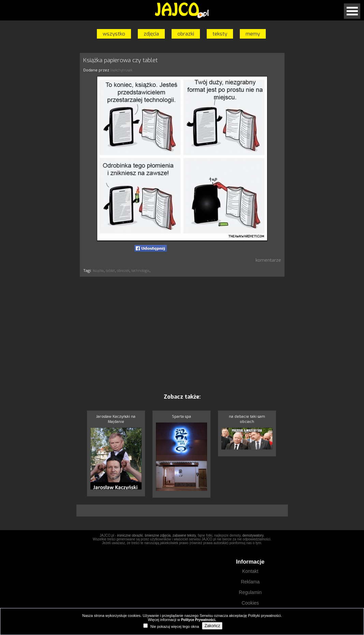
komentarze (268, 260)
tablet (110, 271)
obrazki (186, 34)
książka (98, 271)
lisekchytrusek (121, 70)
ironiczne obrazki (130, 535)
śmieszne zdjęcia (158, 535)
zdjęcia (151, 34)
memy (253, 34)
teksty (220, 34)
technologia (140, 271)
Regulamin (250, 592)
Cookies (250, 603)
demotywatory (253, 535)
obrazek (123, 271)
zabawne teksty (184, 535)
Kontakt (250, 571)
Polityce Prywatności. (199, 620)
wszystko (114, 34)
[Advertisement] (182, 335)
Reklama (250, 582)
